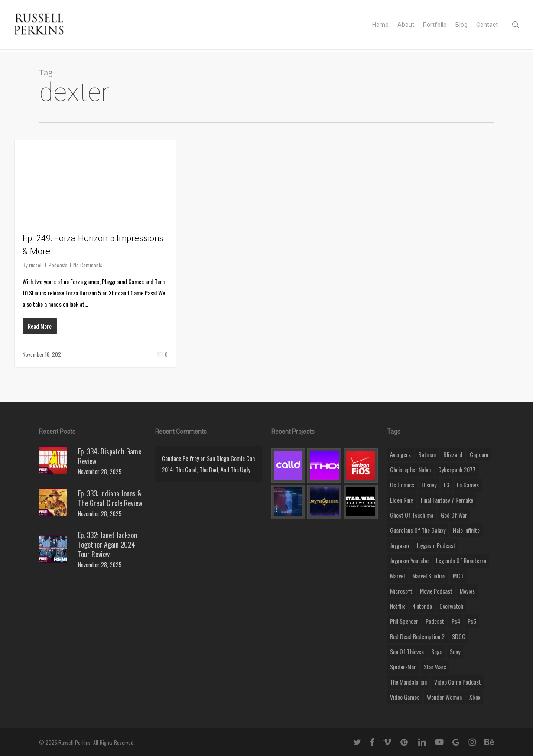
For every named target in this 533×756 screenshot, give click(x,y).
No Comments (88, 265)
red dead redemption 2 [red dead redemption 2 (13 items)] (417, 636)
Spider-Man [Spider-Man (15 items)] (403, 667)
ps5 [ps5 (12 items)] (472, 621)
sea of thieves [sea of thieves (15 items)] (407, 651)
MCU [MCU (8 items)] (458, 576)
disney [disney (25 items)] (429, 485)
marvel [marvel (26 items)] (397, 576)
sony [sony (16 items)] (455, 651)
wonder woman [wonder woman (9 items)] (444, 697)
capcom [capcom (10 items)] (479, 454)
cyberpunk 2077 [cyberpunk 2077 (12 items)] (457, 469)
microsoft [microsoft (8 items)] (401, 591)
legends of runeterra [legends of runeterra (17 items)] (461, 560)
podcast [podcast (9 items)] (435, 621)
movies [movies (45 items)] (467, 591)
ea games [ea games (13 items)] (468, 485)
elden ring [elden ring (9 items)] (402, 500)
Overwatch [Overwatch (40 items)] (451, 606)
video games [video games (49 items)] (405, 697)
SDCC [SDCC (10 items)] (459, 636)
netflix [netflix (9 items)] (397, 606)
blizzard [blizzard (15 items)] (453, 454)
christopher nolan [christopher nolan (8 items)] (410, 469)
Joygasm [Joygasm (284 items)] (400, 545)
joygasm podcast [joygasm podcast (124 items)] (436, 545)
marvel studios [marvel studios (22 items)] (429, 576)
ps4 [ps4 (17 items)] (456, 621)
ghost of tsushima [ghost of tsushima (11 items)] (412, 515)
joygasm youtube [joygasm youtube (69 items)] (409, 560)
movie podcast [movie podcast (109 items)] (436, 591)
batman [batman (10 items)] (427, 454)
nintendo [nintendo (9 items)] (422, 606)
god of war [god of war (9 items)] (454, 515)
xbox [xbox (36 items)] (475, 697)
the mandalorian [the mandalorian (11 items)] (408, 682)
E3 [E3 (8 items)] (447, 485)
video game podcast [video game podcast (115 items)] (458, 682)
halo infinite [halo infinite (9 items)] (466, 530)
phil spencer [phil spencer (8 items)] (404, 621)
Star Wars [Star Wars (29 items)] (435, 667)
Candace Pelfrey (180, 458)
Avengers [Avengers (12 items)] (400, 454)
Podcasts (58, 265)
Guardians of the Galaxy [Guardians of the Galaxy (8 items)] (418, 530)
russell (36, 265)
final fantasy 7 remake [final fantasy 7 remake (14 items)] (447, 500)
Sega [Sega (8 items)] (437, 651)
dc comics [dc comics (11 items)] (402, 485)
